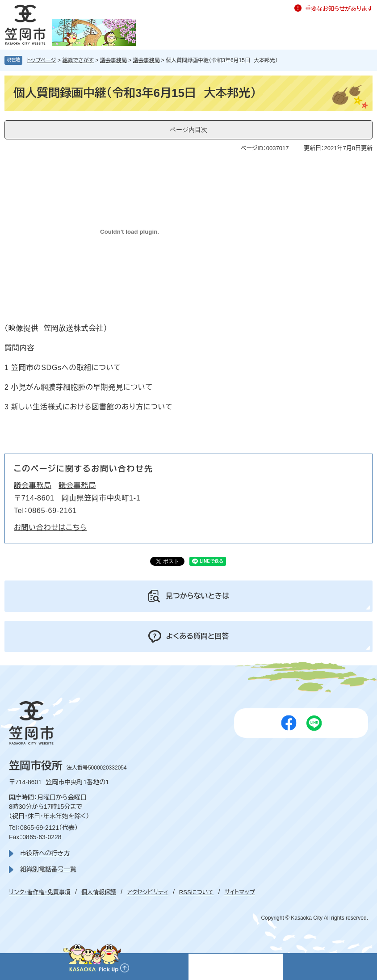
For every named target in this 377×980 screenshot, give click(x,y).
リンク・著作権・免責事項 (40, 892)
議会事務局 (113, 60)
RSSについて (197, 892)
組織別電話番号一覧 (48, 869)
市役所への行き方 (45, 853)
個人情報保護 (99, 892)
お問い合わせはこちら (50, 528)
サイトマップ (239, 892)
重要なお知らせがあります (339, 9)
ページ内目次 (188, 130)
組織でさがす (78, 60)
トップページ (42, 60)
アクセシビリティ (148, 892)
